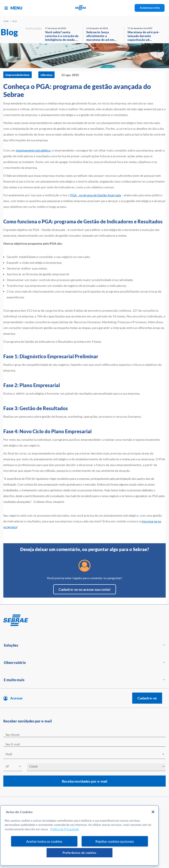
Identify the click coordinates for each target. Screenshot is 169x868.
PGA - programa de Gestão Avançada (96, 195)
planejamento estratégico (33, 150)
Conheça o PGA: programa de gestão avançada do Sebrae (77, 90)
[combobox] (84, 755)
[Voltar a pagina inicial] (85, 8)
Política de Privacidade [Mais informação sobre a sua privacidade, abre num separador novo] (65, 829)
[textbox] (87, 754)
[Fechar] (153, 812)
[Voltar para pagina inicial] (84, 620)
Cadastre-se (147, 698)
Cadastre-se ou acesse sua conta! (85, 589)
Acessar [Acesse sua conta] (17, 698)
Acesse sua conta (150, 8)
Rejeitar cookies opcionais (115, 841)
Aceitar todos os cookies (44, 841)
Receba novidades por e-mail (84, 781)
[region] (79, 835)
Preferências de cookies (80, 853)
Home (6, 21)
